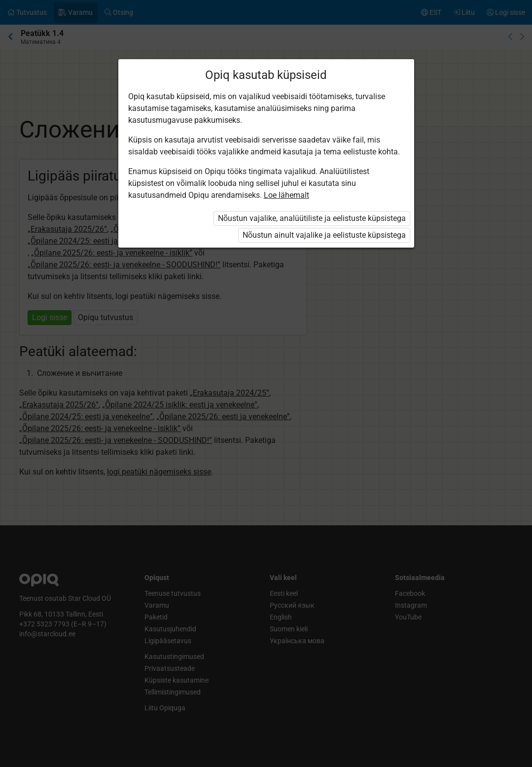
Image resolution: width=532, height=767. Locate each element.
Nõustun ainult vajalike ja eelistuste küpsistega (324, 235)
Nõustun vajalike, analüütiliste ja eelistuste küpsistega (312, 218)
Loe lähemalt (286, 195)
